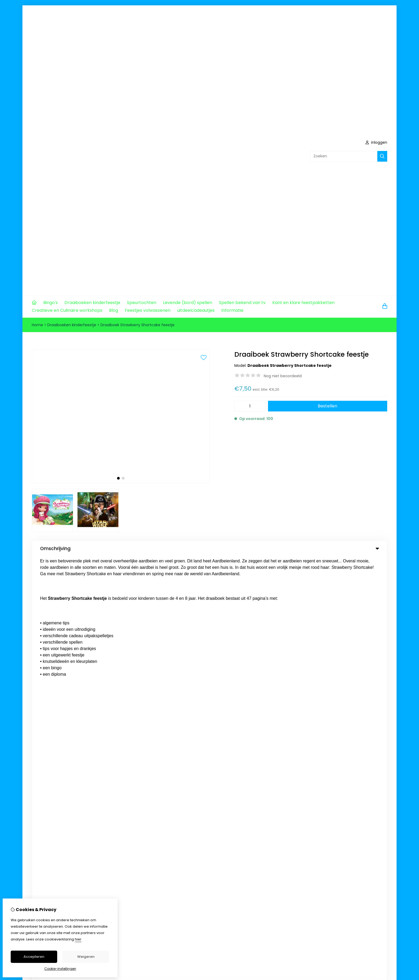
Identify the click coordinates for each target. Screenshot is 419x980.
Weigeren (86, 957)
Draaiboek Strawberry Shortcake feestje (137, 325)
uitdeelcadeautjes (196, 310)
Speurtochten (142, 303)
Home (37, 325)
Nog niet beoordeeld (283, 376)
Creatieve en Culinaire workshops (67, 310)
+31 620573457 (84, 638)
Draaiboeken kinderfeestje (92, 303)
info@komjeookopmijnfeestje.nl (77, 630)
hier (78, 939)
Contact (348, 719)
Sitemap (348, 728)
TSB (384, 836)
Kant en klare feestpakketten (303, 303)
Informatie (232, 310)
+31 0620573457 (83, 622)
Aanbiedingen (216, 719)
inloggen (376, 142)
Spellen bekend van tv (242, 303)
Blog (114, 310)
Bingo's (51, 303)
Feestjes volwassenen (148, 310)
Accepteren (34, 957)
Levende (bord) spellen (188, 303)
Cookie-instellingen (60, 969)
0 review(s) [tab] (210, 568)
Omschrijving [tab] (210, 549)
